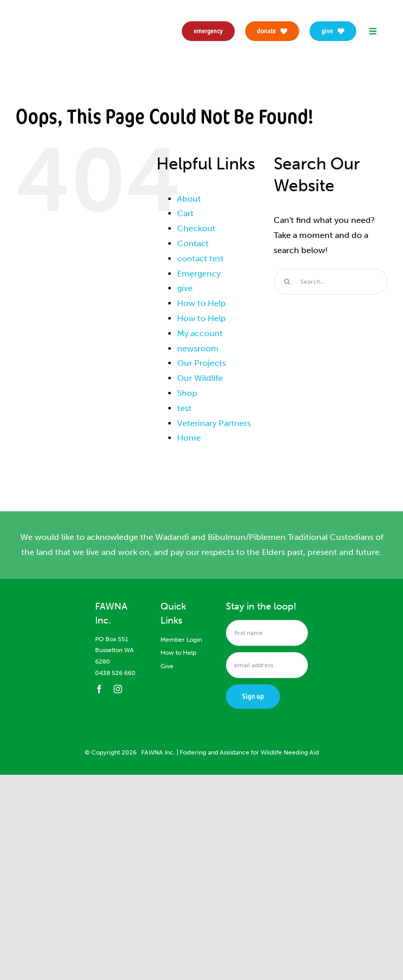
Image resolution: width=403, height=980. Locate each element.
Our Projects (202, 363)
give (185, 288)
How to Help (202, 303)
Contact (193, 243)
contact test (200, 259)
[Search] (287, 282)
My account (200, 333)
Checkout (196, 228)
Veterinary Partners (214, 423)
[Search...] (331, 282)
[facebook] (99, 689)
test (184, 408)
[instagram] (118, 689)
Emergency (199, 274)
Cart (185, 213)
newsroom (198, 348)
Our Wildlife (200, 378)
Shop (187, 393)
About (189, 199)
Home (189, 438)
